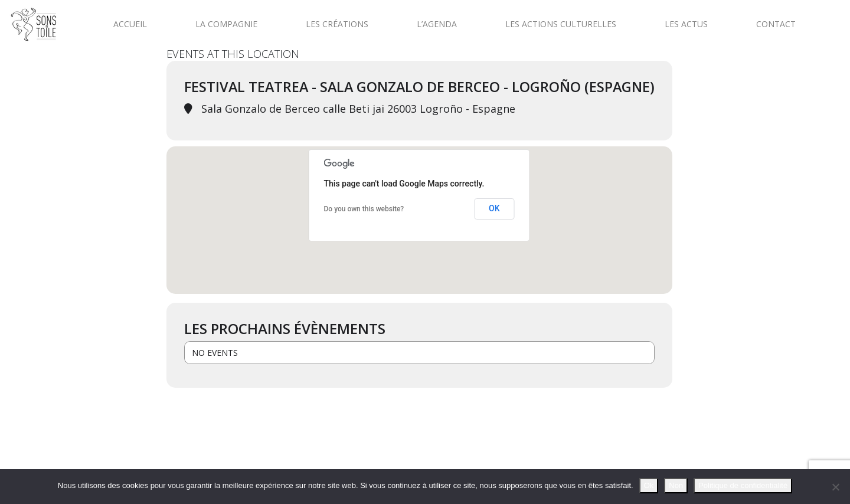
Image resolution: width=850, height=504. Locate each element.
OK (494, 208)
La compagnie (226, 24)
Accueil (130, 24)
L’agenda (437, 24)
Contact (776, 24)
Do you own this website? (364, 209)
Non (676, 485)
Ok (649, 485)
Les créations (337, 24)
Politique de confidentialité (743, 485)
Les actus (686, 24)
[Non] (835, 487)
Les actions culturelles (561, 24)
